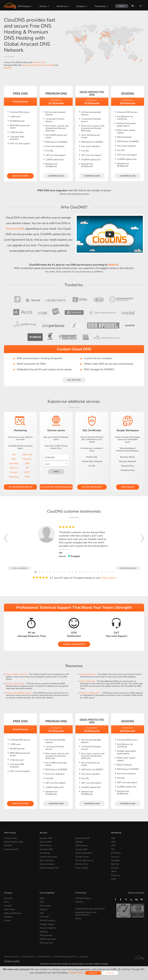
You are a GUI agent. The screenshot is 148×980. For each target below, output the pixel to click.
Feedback (8, 917)
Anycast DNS (28, 65)
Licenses (84, 957)
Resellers (80, 902)
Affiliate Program (83, 898)
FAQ (42, 913)
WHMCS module (47, 920)
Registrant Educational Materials (90, 909)
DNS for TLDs (82, 864)
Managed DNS (46, 849)
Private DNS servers (84, 860)
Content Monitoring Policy (65, 957)
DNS (14, 455)
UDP (27, 463)
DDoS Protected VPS (49, 868)
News (7, 902)
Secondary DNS (82, 838)
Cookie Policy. (77, 973)
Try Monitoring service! (20, 487)
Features (44, 909)
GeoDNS (8, 68)
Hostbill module (47, 924)
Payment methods (48, 928)
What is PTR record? (15, 683)
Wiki (42, 902)
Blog (42, 898)
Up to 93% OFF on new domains (56, 487)
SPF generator (46, 935)
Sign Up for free (20, 176)
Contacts (8, 906)
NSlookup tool (46, 943)
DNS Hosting (24, 6)
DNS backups (81, 845)
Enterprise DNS (11, 849)
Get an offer (74, 380)
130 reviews (109, 578)
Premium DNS (15, 229)
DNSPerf (113, 265)
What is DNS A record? (16, 674)
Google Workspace (48, 857)
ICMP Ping (27, 455)
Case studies (45, 906)
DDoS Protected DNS (45, 65)
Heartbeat (14, 463)
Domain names (82, 857)
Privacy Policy (28, 957)
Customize (110, 973)
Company (81, 6)
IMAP (27, 477)
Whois (78, 918)
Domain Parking (47, 864)
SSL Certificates (47, 860)
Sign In (122, 6)
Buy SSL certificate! (92, 487)
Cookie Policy (44, 957)
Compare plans (56, 176)
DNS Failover (46, 845)
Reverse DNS (46, 842)
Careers (7, 920)
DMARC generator (48, 939)
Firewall (14, 472)
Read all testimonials (128, 568)
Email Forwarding (84, 853)
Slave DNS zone (87, 681)
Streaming (14, 477)
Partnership (100, 6)
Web (14, 459)
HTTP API (44, 917)
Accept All (93, 973)
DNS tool (44, 932)
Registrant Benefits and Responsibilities (86, 913)
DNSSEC (79, 842)
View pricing (128, 487)
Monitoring (62, 6)
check (56, 472)
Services (43, 6)
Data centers (10, 909)
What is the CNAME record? (19, 693)
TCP (27, 468)
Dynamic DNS (39, 62)
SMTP (27, 472)
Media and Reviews (13, 913)
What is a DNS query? (90, 693)
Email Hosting (82, 868)
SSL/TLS (14, 468)
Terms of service (11, 957)
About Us (8, 898)
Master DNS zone (88, 674)
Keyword (27, 459)
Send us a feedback (19, 568)
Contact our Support (74, 644)
